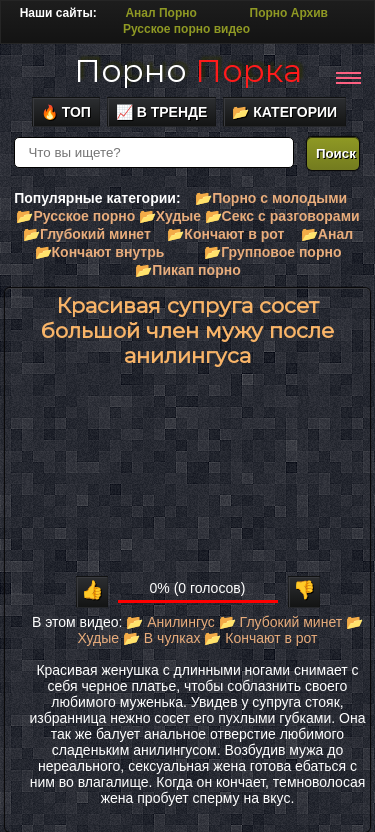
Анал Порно (160, 13)
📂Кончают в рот (225, 234)
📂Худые (170, 216)
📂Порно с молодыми (271, 198)
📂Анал (327, 234)
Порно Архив (289, 13)
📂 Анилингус (170, 622)
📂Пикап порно (187, 270)
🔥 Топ (66, 112)
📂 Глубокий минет (280, 622)
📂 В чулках (162, 638)
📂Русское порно (75, 216)
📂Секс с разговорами (282, 216)
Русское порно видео (186, 29)
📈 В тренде (162, 112)
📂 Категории (284, 112)
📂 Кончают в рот (260, 638)
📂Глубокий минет (87, 234)
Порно (188, 70)
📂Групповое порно (272, 252)
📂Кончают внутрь (100, 252)
